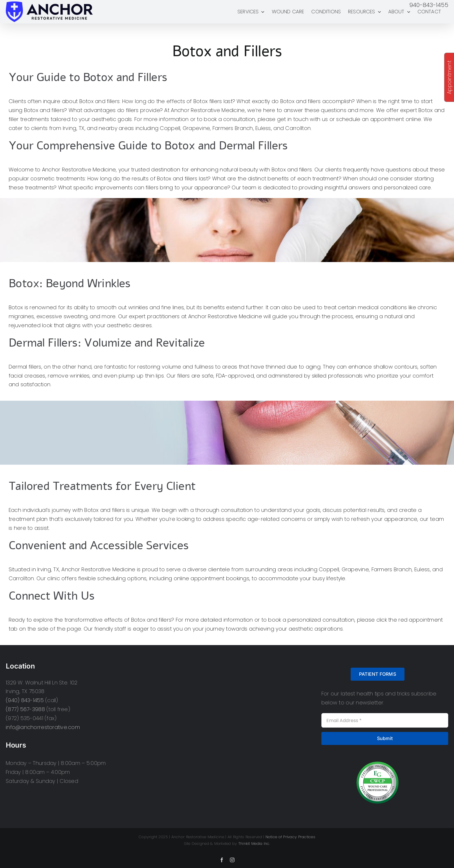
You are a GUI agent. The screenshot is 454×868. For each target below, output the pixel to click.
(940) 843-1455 (25, 700)
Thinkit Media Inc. (254, 844)
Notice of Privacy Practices (290, 837)
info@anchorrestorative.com (43, 727)
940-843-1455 (429, 5)
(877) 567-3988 (25, 709)
